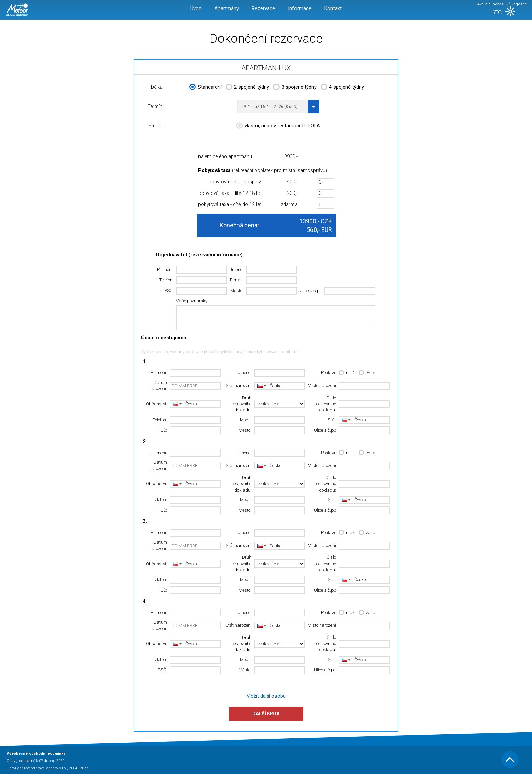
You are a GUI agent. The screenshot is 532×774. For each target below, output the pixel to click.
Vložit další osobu (266, 696)
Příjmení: (165, 269)
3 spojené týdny (295, 88)
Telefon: (166, 280)
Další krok (266, 714)
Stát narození (239, 385)
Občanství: (156, 404)
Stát (332, 420)
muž (346, 373)
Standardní (205, 88)
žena (367, 373)
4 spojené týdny (342, 88)
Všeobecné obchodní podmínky (36, 753)
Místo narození (322, 385)
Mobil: (246, 420)
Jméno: (236, 269)
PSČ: (169, 290)
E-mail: (237, 280)
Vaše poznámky (192, 301)
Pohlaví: (328, 373)
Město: (237, 290)
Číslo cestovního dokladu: (326, 404)
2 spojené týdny (247, 88)
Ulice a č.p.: (311, 290)
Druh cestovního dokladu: (242, 404)
